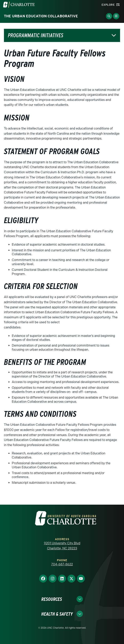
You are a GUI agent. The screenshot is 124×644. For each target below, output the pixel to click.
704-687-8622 (62, 564)
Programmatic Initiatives (36, 35)
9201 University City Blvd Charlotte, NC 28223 (62, 546)
